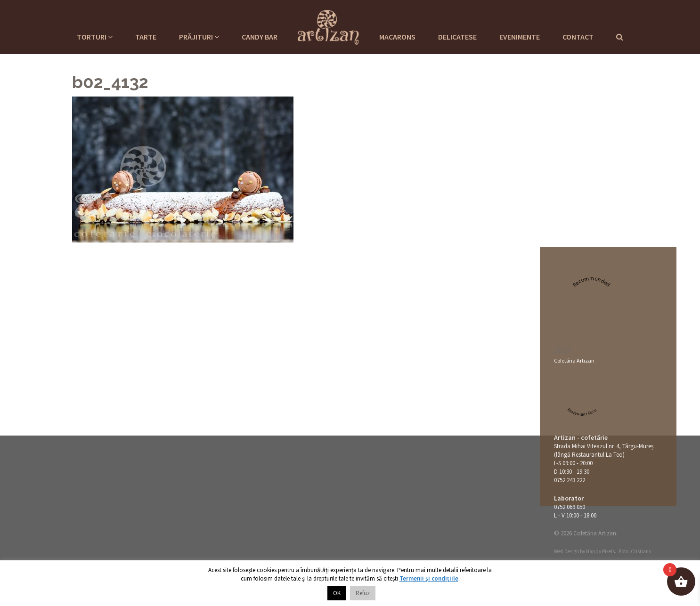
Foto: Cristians (635, 551)
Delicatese (457, 37)
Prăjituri (199, 37)
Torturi (95, 37)
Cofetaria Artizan (328, 26)
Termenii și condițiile (429, 578)
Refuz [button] (363, 593)
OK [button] (337, 593)
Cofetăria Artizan (574, 360)
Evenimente (520, 37)
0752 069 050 (570, 507)
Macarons (397, 37)
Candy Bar (260, 37)
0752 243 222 (570, 480)
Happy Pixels (600, 551)
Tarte (146, 37)
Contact (578, 37)
